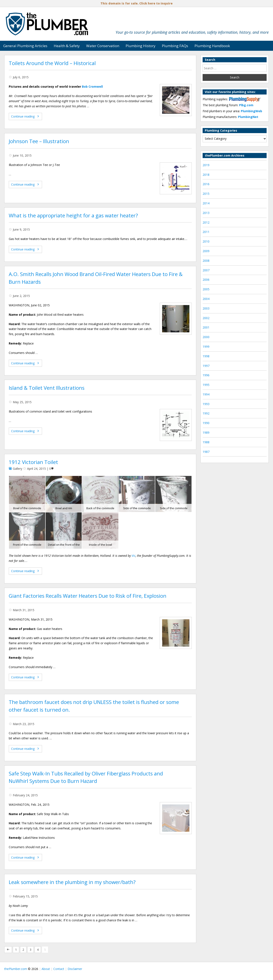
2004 (206, 299)
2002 (206, 318)
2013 (206, 213)
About (46, 969)
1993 (206, 404)
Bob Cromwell (92, 87)
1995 (206, 385)
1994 (206, 394)
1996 (206, 375)
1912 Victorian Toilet (33, 462)
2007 (206, 270)
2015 (206, 194)
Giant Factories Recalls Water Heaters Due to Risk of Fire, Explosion (88, 596)
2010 (206, 241)
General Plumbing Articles (25, 46)
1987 (206, 452)
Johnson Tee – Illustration (39, 141)
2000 (206, 337)
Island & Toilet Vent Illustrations (47, 388)
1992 (206, 413)
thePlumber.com (16, 969)
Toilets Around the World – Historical (52, 63)
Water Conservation (103, 46)
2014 (206, 203)
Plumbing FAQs (175, 46)
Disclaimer (75, 969)
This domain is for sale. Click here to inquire (136, 3)
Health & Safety (67, 46)
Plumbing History (141, 46)
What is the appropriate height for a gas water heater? (73, 215)
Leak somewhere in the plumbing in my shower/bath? (72, 882)
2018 (206, 175)
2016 (206, 184)
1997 (206, 366)
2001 (206, 327)
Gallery (17, 469)
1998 (206, 356)
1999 (206, 347)
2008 (206, 261)
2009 (206, 251)
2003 (206, 308)
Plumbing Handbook (212, 46)
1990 (206, 423)
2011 (206, 232)
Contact (59, 969)
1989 (206, 433)
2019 (206, 165)
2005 (206, 289)
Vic (134, 556)
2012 (206, 222)
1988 (206, 442)
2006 (206, 280)
